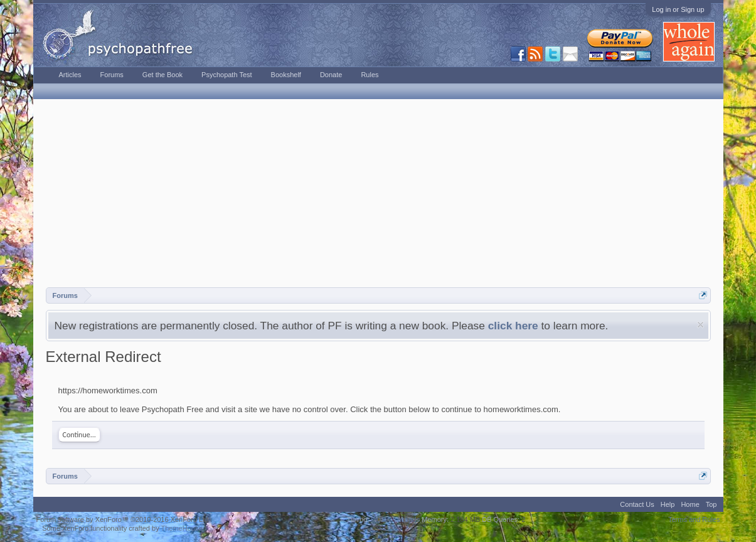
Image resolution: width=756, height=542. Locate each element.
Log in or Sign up (678, 9)
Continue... (79, 435)
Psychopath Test (227, 75)
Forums (112, 75)
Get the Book (162, 75)
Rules (370, 75)
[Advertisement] (378, 193)
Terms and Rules (694, 519)
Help (668, 504)
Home (690, 504)
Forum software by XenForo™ (124, 519)
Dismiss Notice (700, 325)
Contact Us (637, 504)
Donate (331, 75)
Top (711, 504)
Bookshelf (286, 75)
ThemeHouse (181, 528)
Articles (70, 75)
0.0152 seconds (396, 519)
